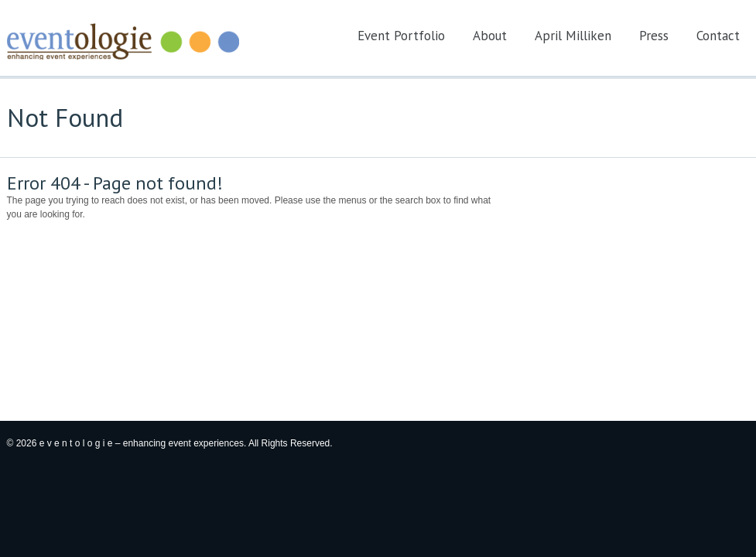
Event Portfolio (401, 36)
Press (654, 36)
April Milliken (573, 36)
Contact (718, 36)
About (490, 36)
